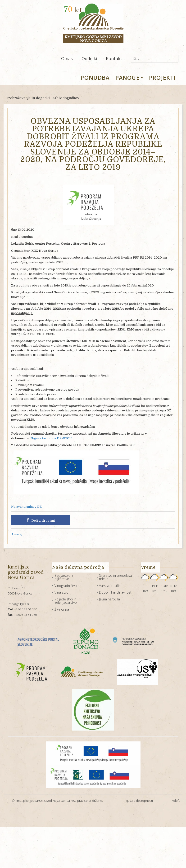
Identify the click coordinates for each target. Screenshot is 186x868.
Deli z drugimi (41, 520)
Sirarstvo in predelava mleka (116, 577)
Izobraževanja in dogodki (28, 98)
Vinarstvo (61, 592)
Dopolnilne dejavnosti (116, 592)
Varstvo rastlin (110, 586)
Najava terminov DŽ (26, 507)
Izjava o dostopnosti (139, 801)
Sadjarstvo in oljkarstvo (64, 577)
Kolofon (177, 801)
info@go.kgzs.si (18, 604)
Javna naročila (109, 599)
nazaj (17, 534)
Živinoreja (62, 609)
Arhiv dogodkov (66, 98)
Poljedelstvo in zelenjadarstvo (66, 601)
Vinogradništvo (66, 586)
